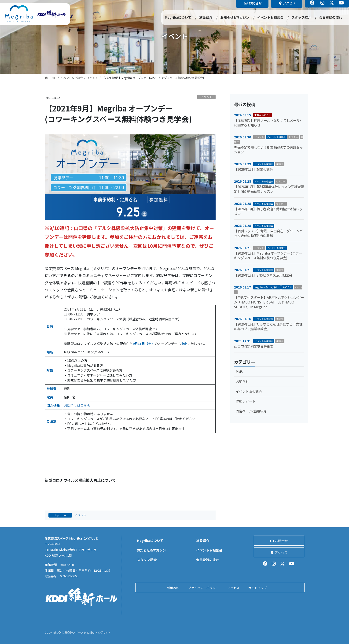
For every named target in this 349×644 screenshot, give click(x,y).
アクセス (279, 552)
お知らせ (287, 287)
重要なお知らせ (263, 115)
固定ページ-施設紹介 (251, 411)
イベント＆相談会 (276, 137)
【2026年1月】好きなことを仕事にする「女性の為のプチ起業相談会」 (268, 326)
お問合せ (279, 541)
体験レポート (246, 401)
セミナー (293, 137)
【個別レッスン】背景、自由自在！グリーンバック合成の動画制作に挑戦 (268, 233)
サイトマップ (257, 588)
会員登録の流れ (208, 560)
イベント (206, 97)
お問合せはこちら (77, 405)
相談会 (280, 164)
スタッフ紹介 (147, 560)
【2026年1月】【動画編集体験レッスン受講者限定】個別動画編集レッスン (269, 189)
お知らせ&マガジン (151, 550)
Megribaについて (150, 540)
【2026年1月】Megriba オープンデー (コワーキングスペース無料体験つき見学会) (268, 255)
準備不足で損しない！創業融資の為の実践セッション (268, 150)
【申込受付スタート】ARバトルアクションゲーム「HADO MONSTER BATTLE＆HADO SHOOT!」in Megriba (269, 302)
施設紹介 (203, 540)
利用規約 (173, 588)
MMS (239, 372)
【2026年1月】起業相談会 (253, 169)
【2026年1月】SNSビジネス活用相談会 (263, 275)
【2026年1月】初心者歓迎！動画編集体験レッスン (268, 211)
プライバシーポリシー (203, 588)
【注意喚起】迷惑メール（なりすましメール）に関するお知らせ (268, 123)
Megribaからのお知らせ (267, 287)
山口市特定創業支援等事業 (254, 346)
